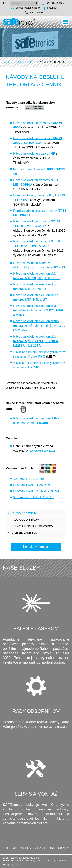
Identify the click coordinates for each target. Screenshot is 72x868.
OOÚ (7, 848)
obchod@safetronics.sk (28, 8)
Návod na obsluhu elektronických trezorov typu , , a (36, 341)
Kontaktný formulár (36, 547)
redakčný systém (34, 861)
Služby (31, 62)
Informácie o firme (44, 848)
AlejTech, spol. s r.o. (57, 861)
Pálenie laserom (24, 532)
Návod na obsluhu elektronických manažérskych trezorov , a (39, 310)
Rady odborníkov (25, 520)
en (5, 3)
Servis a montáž (36, 794)
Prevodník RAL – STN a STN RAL (36, 491)
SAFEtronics (12, 62)
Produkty (25, 848)
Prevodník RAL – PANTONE (33, 485)
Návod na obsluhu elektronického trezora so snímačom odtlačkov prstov (39, 326)
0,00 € (40, 12)
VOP (15, 848)
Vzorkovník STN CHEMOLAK (33, 497)
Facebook (52, 8)
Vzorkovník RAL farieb (29, 479)
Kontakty (63, 848)
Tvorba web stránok (13, 861)
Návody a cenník (24, 513)
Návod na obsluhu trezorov (34, 154)
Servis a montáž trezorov (32, 526)
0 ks (32, 12)
